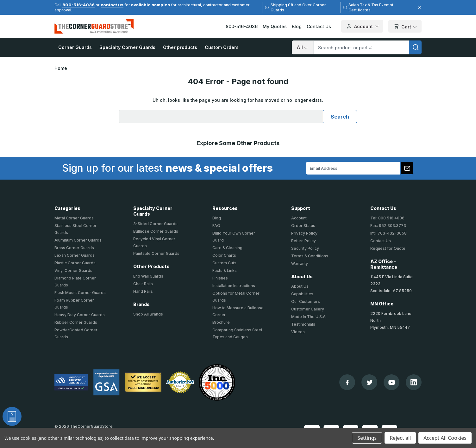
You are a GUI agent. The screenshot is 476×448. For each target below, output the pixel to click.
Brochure (221, 322)
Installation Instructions (234, 286)
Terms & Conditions (310, 256)
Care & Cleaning (227, 248)
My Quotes (275, 26)
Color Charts (224, 255)
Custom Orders (222, 47)
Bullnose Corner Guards (156, 231)
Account (299, 218)
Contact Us (319, 26)
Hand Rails (143, 291)
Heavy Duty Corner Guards (80, 315)
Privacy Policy (304, 233)
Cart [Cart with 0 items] (405, 27)
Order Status (303, 226)
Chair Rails (143, 284)
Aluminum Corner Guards (78, 240)
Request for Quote (388, 248)
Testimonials (303, 324)
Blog (297, 26)
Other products (180, 47)
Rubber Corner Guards (76, 322)
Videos (298, 332)
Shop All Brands (148, 314)
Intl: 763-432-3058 (388, 233)
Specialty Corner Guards (127, 47)
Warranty (300, 264)
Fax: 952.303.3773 (388, 226)
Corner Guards (75, 47)
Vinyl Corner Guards (73, 270)
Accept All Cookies (445, 438)
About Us (300, 286)
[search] (415, 47)
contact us (112, 5)
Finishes (220, 278)
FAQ (216, 226)
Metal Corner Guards (74, 218)
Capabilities (302, 294)
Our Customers (306, 301)
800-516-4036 (78, 5)
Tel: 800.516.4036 (387, 218)
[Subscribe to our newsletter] (407, 168)
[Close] (418, 8)
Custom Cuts (224, 263)
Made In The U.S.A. (309, 317)
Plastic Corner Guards (75, 263)
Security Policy (305, 248)
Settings (367, 438)
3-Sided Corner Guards (155, 224)
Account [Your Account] (362, 26)
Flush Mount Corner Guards (80, 293)
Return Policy (304, 241)
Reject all (400, 438)
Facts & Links (225, 270)
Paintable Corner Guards (156, 253)
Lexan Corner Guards (75, 255)
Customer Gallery (308, 309)
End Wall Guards (148, 276)
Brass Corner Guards (74, 248)
